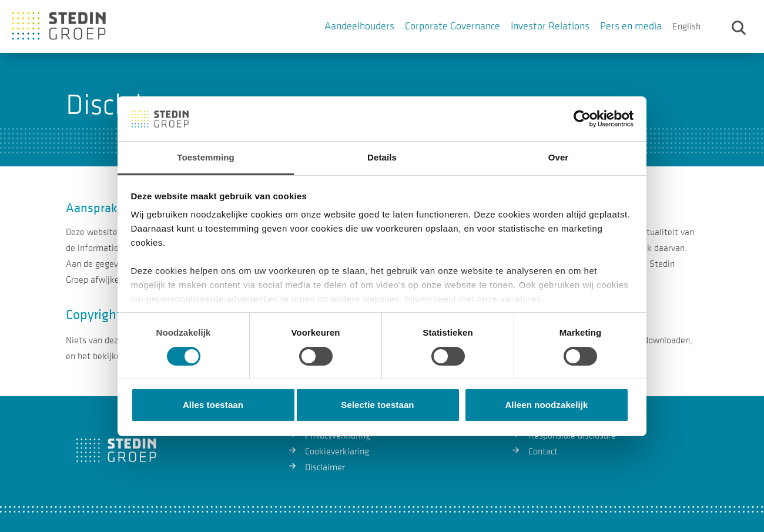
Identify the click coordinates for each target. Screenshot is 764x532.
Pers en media (631, 26)
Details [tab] (382, 157)
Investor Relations (550, 26)
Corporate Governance (453, 26)
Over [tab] (559, 157)
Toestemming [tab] (206, 157)
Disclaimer (325, 467)
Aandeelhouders (359, 26)
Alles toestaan (213, 405)
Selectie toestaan (377, 405)
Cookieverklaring (337, 451)
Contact (543, 451)
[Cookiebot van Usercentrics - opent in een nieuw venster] (582, 119)
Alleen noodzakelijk (546, 405)
